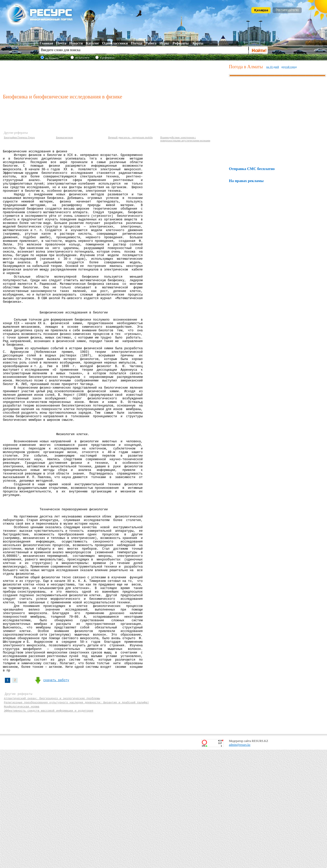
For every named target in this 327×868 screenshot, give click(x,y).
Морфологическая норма (22, 823)
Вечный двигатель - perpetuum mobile (130, 137)
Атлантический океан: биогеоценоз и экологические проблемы (52, 813)
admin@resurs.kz (240, 863)
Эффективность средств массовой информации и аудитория (49, 828)
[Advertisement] (115, 76)
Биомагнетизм (64, 137)
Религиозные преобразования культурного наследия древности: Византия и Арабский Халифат (76, 818)
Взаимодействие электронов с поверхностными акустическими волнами (185, 139)
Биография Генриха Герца (19, 137)
